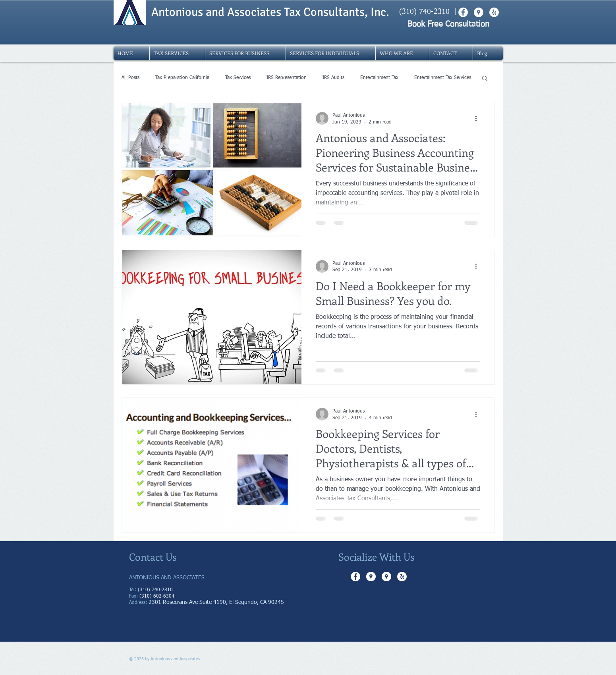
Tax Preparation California (182, 78)
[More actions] (479, 118)
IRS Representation (287, 78)
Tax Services (238, 78)
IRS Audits (333, 78)
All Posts (130, 78)
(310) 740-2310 (424, 12)
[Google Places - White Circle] (371, 577)
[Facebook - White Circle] (355, 577)
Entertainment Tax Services (443, 78)
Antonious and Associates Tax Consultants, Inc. (270, 12)
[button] (485, 79)
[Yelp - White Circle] (402, 577)
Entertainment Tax (379, 78)
